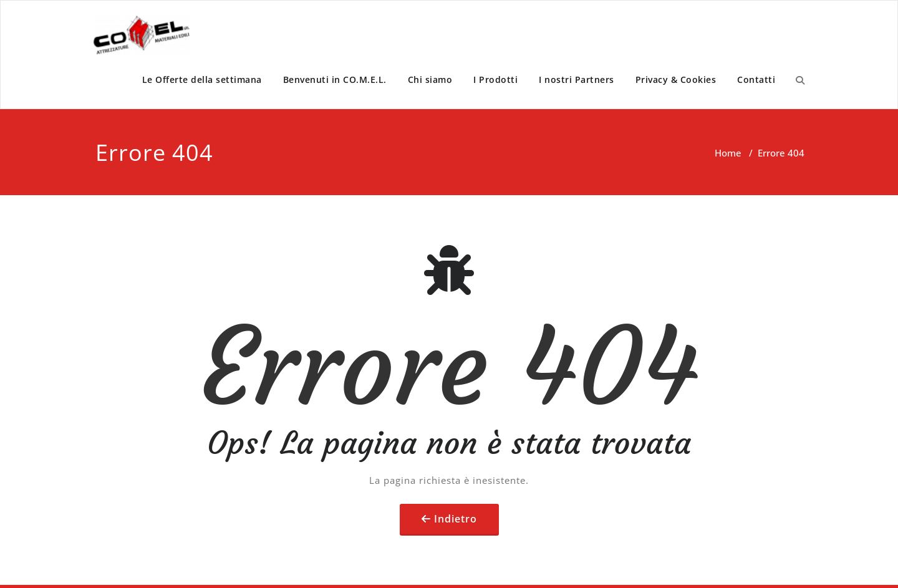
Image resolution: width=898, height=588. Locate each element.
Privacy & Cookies (676, 80)
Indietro (456, 519)
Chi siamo (430, 80)
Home (728, 153)
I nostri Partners (577, 80)
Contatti (756, 80)
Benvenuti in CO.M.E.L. (335, 80)
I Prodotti (495, 80)
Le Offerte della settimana (202, 80)
